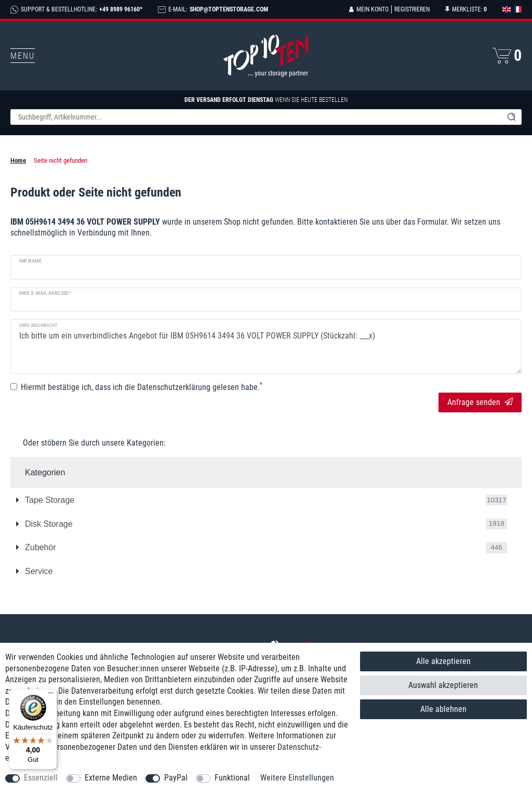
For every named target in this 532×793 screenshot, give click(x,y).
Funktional (232, 778)
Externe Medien (111, 778)
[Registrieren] (410, 9)
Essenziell (41, 778)
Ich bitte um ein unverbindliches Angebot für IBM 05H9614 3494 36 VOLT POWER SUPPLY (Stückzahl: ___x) (266, 346)
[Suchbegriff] (256, 117)
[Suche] (511, 117)
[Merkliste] (466, 9)
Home (18, 160)
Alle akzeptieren (443, 661)
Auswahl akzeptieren (443, 685)
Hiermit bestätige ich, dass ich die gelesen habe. (142, 387)
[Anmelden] (369, 9)
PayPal (176, 778)
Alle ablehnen (443, 709)
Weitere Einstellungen (297, 778)
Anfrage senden (480, 402)
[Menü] (51, 695)
